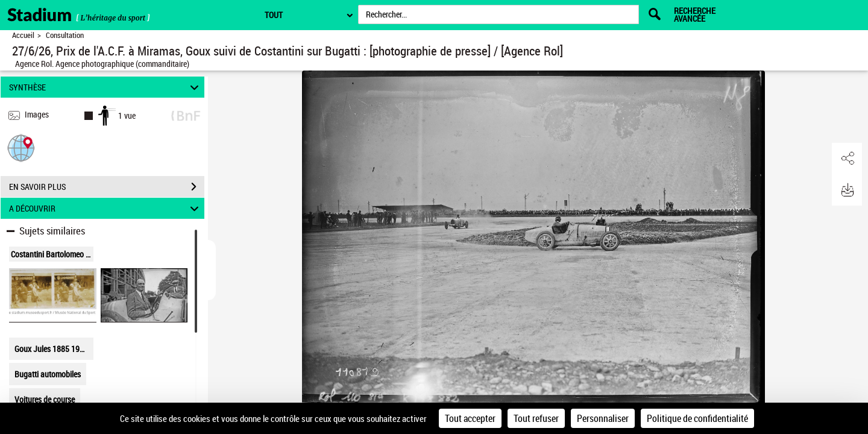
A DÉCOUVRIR (106, 208)
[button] (21, 147)
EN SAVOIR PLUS (107, 187)
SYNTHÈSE (106, 87)
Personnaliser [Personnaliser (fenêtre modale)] (603, 418)
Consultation (65, 35)
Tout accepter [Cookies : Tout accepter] (470, 418)
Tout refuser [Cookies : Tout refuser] (536, 418)
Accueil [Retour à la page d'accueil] (23, 35)
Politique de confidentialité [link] (697, 418)
